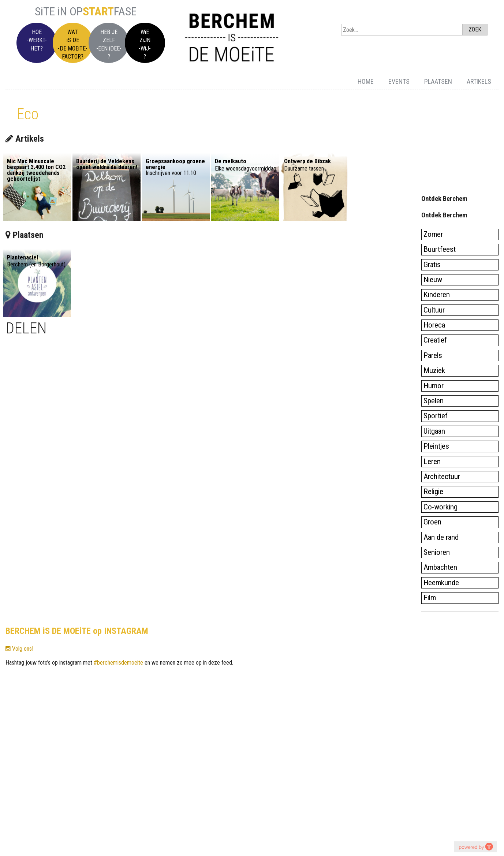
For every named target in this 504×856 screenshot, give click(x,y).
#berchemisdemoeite (118, 663)
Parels (433, 355)
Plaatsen (438, 81)
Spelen (434, 401)
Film (430, 598)
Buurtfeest (440, 249)
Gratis (432, 265)
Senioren (437, 552)
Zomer (433, 234)
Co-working (440, 507)
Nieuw (433, 280)
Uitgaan (434, 431)
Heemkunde (441, 583)
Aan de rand (441, 537)
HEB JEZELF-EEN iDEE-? (109, 44)
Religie (433, 491)
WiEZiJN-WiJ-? (145, 44)
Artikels (479, 81)
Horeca (434, 325)
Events (399, 81)
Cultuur (434, 310)
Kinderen (437, 295)
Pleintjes (436, 446)
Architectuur (442, 476)
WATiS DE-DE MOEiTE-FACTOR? (73, 44)
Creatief (435, 340)
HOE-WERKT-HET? (37, 40)
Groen (432, 522)
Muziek (434, 370)
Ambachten (440, 567)
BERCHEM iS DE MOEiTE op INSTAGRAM (77, 631)
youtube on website (475, 847)
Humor (434, 386)
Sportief (436, 416)
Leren (432, 461)
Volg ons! (19, 649)
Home (366, 81)
